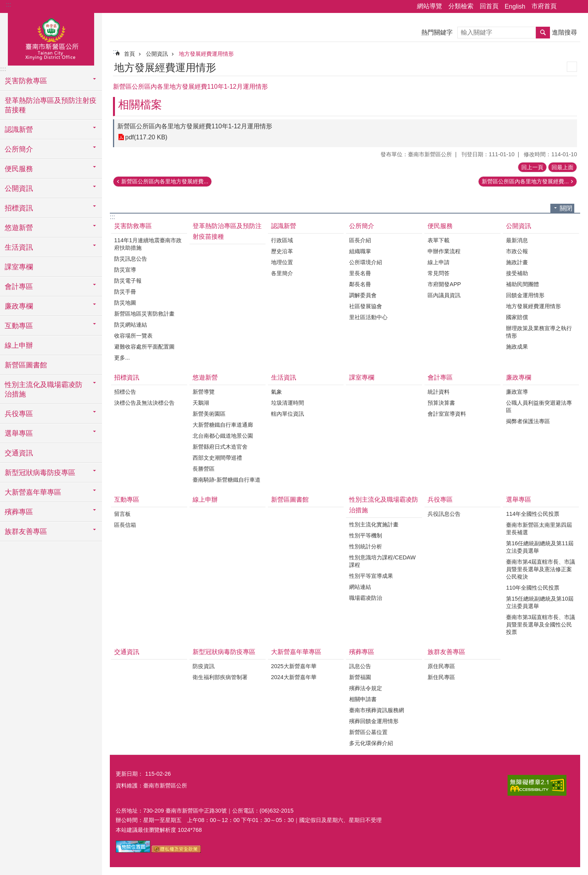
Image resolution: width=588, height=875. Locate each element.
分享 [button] (566, 7)
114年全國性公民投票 (533, 514)
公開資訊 (157, 54)
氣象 (277, 392)
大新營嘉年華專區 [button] (33, 492)
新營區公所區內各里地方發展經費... (165, 181)
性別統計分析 (366, 546)
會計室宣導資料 (447, 414)
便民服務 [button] (19, 169)
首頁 (129, 54)
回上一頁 (532, 167)
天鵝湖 (201, 403)
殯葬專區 (362, 652)
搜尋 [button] (543, 33)
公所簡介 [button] (19, 149)
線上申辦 (19, 345)
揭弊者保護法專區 (528, 421)
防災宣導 (125, 270)
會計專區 (440, 377)
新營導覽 (204, 392)
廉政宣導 (517, 392)
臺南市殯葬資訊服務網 (377, 710)
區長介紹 (360, 240)
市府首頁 (544, 6)
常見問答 (439, 273)
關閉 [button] (566, 208)
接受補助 (517, 273)
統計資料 (439, 392)
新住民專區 (441, 677)
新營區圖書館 (26, 365)
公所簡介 (362, 226)
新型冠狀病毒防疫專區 (224, 652)
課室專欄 (19, 267)
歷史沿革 (282, 251)
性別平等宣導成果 (371, 576)
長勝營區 (204, 469)
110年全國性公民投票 (533, 588)
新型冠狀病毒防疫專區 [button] (40, 473)
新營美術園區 (209, 414)
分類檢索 (461, 6)
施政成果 (517, 347)
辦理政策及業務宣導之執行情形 (539, 332)
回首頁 (489, 6)
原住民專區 (441, 666)
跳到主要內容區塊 (4, 4)
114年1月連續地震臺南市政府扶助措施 (148, 244)
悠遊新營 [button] (19, 228)
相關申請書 (363, 699)
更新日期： (129, 774)
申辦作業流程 (444, 251)
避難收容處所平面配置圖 (144, 347)
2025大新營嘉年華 (294, 666)
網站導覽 (430, 6)
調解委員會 (363, 295)
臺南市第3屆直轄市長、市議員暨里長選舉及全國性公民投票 (541, 625)
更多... (122, 358)
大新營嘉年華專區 (296, 652)
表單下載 (439, 240)
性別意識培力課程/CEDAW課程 (382, 561)
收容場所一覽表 (133, 336)
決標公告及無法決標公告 (144, 403)
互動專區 (127, 500)
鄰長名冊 (360, 284)
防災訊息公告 (131, 259)
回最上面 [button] (563, 167)
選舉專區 (519, 500)
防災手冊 (125, 292)
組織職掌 (360, 251)
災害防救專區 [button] (26, 81)
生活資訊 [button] (19, 247)
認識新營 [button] (19, 130)
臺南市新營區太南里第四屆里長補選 (539, 529)
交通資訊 (19, 453)
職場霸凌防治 (366, 598)
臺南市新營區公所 (51, 38)
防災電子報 (128, 281)
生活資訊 (284, 377)
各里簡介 (282, 273)
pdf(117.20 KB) (146, 137)
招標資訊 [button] (19, 208)
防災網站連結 (131, 325)
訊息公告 (360, 666)
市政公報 (517, 251)
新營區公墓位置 (368, 732)
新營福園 (360, 677)
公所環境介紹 (366, 262)
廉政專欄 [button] (19, 306)
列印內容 (572, 67)
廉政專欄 (519, 377)
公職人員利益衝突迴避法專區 (539, 406)
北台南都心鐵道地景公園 (223, 436)
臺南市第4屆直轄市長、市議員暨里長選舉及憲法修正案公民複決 (541, 569)
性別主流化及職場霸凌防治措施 (384, 505)
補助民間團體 (522, 284)
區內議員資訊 (444, 295)
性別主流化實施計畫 (374, 524)
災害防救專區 (133, 226)
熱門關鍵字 (437, 32)
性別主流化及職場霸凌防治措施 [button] (44, 389)
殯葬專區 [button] (19, 512)
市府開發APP (444, 284)
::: (8, 5)
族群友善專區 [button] (26, 532)
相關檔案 (140, 105)
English (515, 6)
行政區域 (282, 240)
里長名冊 (360, 273)
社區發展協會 (366, 306)
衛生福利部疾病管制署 (220, 677)
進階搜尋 (564, 32)
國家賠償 (517, 317)
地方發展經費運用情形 (206, 54)
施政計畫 (517, 262)
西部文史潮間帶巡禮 (217, 458)
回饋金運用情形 (525, 295)
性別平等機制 (366, 535)
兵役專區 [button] (19, 414)
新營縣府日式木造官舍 (220, 447)
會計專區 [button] (19, 287)
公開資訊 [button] (19, 188)
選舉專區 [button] (19, 433)
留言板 (122, 514)
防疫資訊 (204, 666)
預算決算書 (441, 403)
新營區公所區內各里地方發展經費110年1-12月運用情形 (195, 126)
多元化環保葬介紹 (371, 743)
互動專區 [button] (19, 326)
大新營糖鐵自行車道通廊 (223, 425)
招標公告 (125, 392)
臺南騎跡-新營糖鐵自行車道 (227, 480)
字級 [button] (577, 7)
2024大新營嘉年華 (294, 677)
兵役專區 (440, 500)
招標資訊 (127, 377)
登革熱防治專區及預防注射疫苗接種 (51, 105)
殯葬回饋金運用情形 (374, 721)
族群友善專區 (446, 652)
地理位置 (282, 262)
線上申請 (439, 262)
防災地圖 (125, 303)
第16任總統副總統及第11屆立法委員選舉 (540, 547)
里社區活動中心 (368, 317)
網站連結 (360, 587)
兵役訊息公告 (444, 514)
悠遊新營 (205, 377)
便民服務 (440, 226)
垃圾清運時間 (288, 403)
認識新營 (284, 226)
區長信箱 (125, 525)
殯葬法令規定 (366, 688)
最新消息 (517, 240)
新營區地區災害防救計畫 (144, 314)
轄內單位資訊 (288, 414)
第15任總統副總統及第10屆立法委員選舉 (540, 602)
